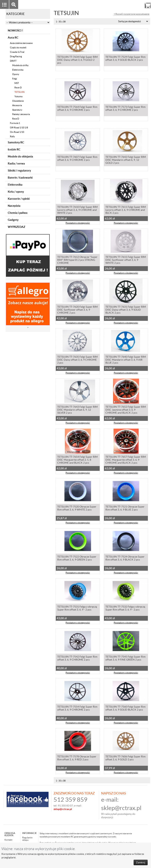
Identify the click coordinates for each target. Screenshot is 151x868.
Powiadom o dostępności (78, 223)
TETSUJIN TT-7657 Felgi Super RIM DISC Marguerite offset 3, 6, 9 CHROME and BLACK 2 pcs (126, 460)
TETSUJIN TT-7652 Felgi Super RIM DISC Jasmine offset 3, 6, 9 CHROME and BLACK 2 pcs (126, 410)
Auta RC (13, 38)
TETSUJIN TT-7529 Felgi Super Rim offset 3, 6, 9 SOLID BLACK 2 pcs (125, 59)
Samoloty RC (16, 142)
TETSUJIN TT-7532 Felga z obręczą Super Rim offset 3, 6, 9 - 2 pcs (125, 608)
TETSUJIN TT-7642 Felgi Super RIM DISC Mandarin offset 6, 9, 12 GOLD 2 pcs (126, 160)
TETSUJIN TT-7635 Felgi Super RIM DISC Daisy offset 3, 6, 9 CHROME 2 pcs (77, 360)
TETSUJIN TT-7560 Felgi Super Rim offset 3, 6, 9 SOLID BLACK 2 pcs (125, 709)
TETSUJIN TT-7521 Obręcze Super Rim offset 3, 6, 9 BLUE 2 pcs (125, 508)
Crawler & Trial (17, 52)
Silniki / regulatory (19, 171)
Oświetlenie (18, 101)
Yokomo (19, 96)
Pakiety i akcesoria (21, 114)
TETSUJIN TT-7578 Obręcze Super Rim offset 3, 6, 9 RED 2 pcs (77, 758)
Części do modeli (18, 48)
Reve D (16, 119)
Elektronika (18, 70)
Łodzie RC (14, 149)
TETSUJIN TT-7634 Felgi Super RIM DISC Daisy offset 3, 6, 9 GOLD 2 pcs (77, 60)
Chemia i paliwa (18, 213)
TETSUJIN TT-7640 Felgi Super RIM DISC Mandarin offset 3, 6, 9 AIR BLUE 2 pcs (126, 360)
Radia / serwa (16, 163)
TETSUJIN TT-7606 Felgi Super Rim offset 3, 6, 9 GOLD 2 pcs (125, 758)
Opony (16, 74)
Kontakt (8, 840)
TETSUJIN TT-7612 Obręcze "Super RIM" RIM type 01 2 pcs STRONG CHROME (77, 260)
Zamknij (141, 862)
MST (17, 83)
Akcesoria (17, 105)
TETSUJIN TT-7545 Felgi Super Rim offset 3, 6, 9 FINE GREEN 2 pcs (125, 659)
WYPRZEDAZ (16, 227)
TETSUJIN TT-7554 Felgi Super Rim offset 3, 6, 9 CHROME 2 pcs (77, 709)
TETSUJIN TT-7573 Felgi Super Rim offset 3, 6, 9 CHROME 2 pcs (125, 109)
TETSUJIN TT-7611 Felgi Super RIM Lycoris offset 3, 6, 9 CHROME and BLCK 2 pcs (126, 210)
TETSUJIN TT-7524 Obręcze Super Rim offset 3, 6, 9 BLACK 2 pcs (125, 558)
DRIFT (13, 61)
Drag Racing (16, 56)
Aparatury (17, 110)
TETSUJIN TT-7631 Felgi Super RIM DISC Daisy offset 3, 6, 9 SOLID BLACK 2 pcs (126, 310)
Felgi (15, 79)
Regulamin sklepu (27, 839)
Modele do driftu (20, 65)
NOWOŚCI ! (15, 30)
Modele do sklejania (20, 156)
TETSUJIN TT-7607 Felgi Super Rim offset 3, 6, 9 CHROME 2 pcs (77, 159)
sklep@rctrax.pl (121, 808)
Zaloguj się (119, 4)
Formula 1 (15, 123)
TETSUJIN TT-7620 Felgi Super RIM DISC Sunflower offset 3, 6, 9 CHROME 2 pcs (77, 310)
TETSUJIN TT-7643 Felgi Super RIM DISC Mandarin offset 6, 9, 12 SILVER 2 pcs (77, 410)
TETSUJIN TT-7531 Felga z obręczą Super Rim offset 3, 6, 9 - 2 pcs (77, 608)
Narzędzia (14, 206)
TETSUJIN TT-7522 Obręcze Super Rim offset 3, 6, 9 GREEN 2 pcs (77, 558)
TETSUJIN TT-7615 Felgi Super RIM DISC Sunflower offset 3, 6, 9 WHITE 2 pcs (126, 260)
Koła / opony (16, 192)
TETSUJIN (19, 92)
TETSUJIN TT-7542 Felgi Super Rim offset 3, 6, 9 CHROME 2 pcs (77, 659)
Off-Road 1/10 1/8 (19, 128)
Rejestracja (134, 4)
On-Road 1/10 (17, 132)
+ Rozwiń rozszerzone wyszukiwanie (132, 14)
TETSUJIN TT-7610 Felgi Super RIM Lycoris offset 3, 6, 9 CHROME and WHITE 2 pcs (77, 210)
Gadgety (13, 220)
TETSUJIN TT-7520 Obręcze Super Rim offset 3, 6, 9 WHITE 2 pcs (77, 508)
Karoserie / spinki (19, 199)
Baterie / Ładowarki (20, 178)
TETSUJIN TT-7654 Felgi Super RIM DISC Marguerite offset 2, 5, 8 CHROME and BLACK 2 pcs (77, 460)
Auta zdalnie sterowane (21, 43)
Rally (12, 136)
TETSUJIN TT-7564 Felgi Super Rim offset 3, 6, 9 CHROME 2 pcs (77, 109)
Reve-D (18, 88)
